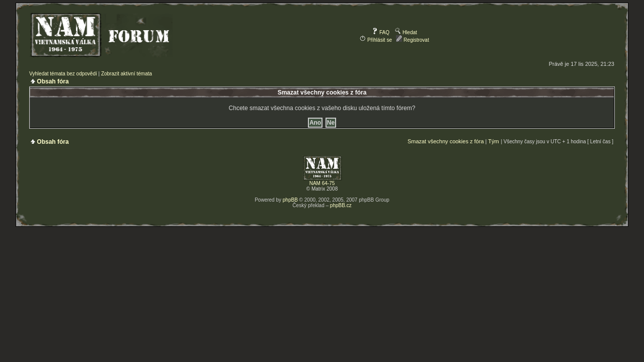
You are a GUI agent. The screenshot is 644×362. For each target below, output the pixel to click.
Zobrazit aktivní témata (127, 74)
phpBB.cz (341, 205)
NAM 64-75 (322, 183)
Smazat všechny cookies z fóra (446, 141)
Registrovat (412, 40)
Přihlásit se (376, 40)
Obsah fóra (53, 81)
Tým (493, 141)
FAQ (381, 32)
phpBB (290, 200)
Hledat (406, 32)
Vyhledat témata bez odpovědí (63, 74)
